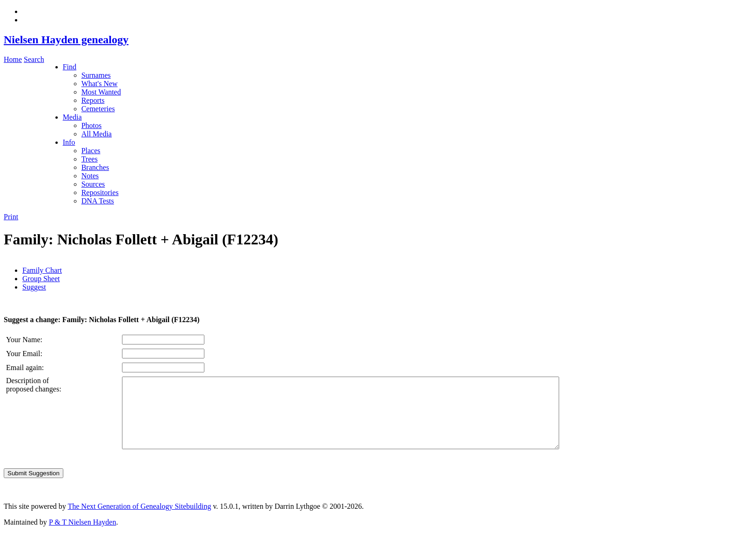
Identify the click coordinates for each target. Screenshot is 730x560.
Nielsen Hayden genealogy (66, 40)
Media (72, 117)
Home (13, 59)
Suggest (34, 287)
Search (34, 59)
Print (11, 217)
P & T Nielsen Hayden (83, 536)
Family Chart (42, 270)
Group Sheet (41, 279)
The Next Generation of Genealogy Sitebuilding (139, 520)
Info (69, 142)
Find (70, 67)
